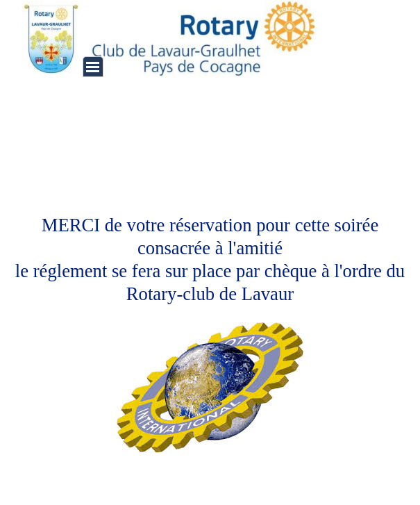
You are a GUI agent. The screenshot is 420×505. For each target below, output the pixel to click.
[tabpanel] (210, 310)
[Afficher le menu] (93, 67)
